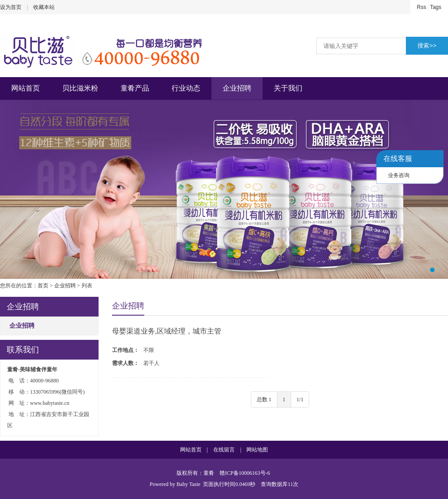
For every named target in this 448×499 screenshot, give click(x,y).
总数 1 (264, 399)
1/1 (300, 399)
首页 (43, 286)
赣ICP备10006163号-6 (245, 473)
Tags (436, 7)
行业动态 (186, 88)
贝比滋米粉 (80, 88)
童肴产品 (135, 88)
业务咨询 (399, 175)
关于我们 (288, 88)
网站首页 (26, 88)
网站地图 (257, 450)
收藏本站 (44, 7)
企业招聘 (237, 88)
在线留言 (224, 450)
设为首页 (11, 7)
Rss (422, 7)
